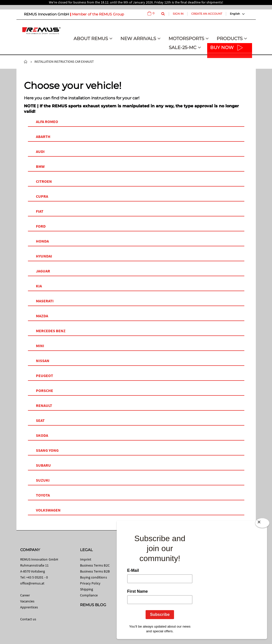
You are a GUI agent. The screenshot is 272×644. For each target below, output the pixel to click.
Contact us (28, 619)
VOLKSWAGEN (48, 510)
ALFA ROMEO (47, 122)
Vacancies (27, 601)
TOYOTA (43, 495)
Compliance (89, 595)
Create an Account (207, 14)
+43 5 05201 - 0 (37, 577)
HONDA (42, 241)
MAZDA (42, 316)
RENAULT (44, 405)
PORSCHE (45, 390)
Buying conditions (93, 577)
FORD (41, 226)
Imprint (86, 559)
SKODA (42, 435)
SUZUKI (43, 480)
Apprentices (29, 607)
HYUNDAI (44, 256)
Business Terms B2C (95, 565)
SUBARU (43, 465)
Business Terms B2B (95, 571)
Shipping (87, 589)
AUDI (40, 151)
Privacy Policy (90, 583)
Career (25, 595)
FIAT (40, 211)
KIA (39, 286)
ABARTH (43, 136)
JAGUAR (43, 271)
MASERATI (45, 301)
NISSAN (43, 361)
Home (26, 62)
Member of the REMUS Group (98, 14)
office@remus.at (32, 583)
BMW (40, 166)
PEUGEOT (45, 376)
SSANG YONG (47, 450)
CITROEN (44, 181)
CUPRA (42, 196)
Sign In (178, 14)
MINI (40, 346)
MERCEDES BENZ (51, 331)
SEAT (40, 420)
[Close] (262, 523)
